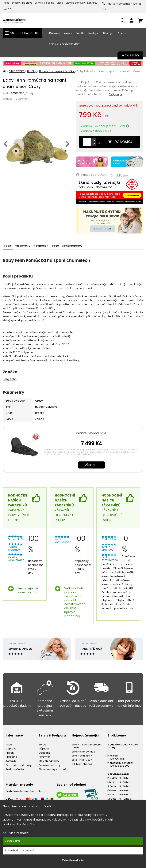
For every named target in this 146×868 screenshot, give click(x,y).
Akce (6, 3)
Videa (60, 3)
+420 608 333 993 (118, 765)
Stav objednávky (75, 3)
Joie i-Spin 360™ (82, 755)
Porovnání (45, 756)
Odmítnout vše (73, 860)
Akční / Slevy (130, 55)
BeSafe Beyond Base (91, 432)
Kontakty (92, 3)
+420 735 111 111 (116, 758)
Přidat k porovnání (91, 174)
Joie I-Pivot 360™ (82, 759)
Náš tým (109, 33)
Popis (8, 245)
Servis (38, 3)
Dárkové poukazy (61, 33)
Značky (16, 3)
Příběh (80, 33)
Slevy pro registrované (64, 44)
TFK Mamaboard (82, 763)
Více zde (92, 464)
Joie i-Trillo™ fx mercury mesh (86, 745)
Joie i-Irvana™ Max (83, 751)
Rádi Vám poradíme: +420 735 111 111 (122, 7)
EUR (8, 9)
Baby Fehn (23, 99)
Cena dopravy (72, 245)
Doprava (27, 3)
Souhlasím (12, 841)
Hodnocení (41, 245)
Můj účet (44, 748)
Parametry (22, 245)
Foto (55, 245)
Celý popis (116, 94)
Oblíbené (44, 752)
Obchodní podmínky (19, 764)
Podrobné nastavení (19, 850)
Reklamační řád (16, 769)
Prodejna (49, 3)
